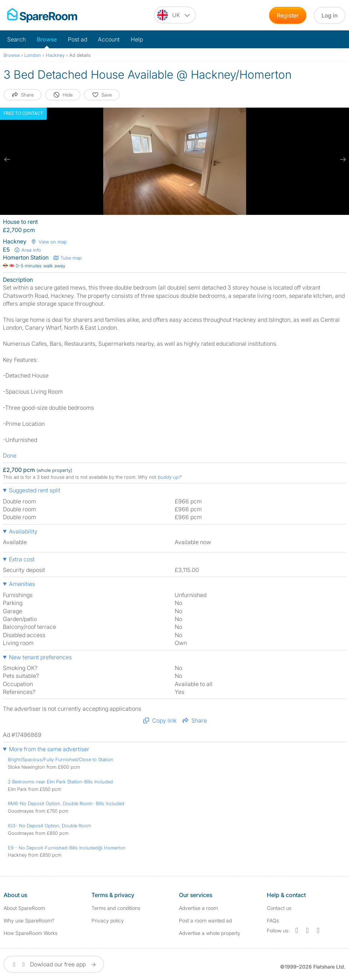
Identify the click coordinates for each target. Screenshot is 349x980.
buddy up (168, 477)
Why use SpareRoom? (29, 920)
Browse (47, 39)
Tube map (67, 258)
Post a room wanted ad (205, 920)
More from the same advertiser (49, 749)
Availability (23, 531)
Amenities (22, 584)
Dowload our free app (54, 964)
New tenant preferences (40, 657)
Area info (28, 250)
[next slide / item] (342, 159)
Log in (330, 15)
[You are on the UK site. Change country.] (175, 15)
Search (16, 39)
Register (288, 15)
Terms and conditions (116, 908)
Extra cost (22, 559)
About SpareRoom (24, 908)
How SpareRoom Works (31, 933)
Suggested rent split (35, 490)
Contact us (279, 908)
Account (109, 39)
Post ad (78, 39)
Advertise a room (198, 908)
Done (10, 455)
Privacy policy (108, 920)
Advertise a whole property (210, 933)
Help (137, 39)
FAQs (273, 920)
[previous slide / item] (7, 159)
